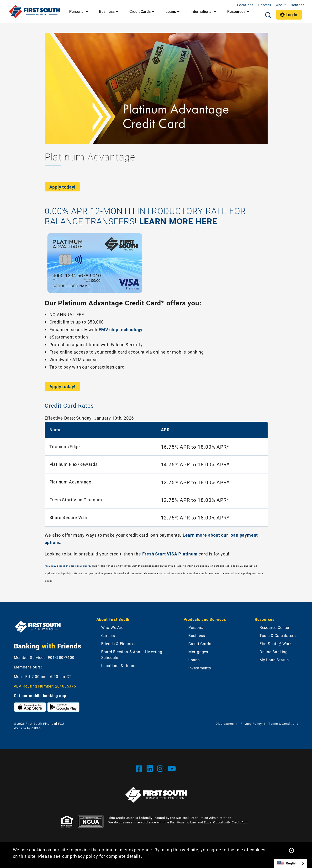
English (287, 863)
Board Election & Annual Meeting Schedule (132, 655)
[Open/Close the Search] (268, 15)
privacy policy (84, 856)
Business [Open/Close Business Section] (107, 11)
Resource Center (275, 627)
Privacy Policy (251, 724)
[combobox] (291, 863)
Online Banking (274, 652)
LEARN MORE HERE (179, 221)
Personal (196, 627)
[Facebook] (140, 768)
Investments (200, 668)
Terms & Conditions (283, 724)
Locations (245, 5)
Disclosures (225, 724)
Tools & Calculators (278, 635)
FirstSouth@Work (276, 644)
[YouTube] (172, 768)
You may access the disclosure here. (68, 566)
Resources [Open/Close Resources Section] (236, 11)
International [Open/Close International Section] (201, 11)
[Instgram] (161, 768)
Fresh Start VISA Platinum (170, 554)
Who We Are (112, 627)
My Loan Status (274, 660)
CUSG (36, 728)
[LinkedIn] (151, 768)
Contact (297, 5)
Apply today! (63, 187)
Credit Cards (200, 644)
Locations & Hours (118, 665)
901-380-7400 (61, 657)
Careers (265, 5)
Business (197, 635)
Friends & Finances (119, 644)
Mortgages (198, 652)
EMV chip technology (121, 329)
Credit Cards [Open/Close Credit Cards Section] (140, 11)
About (281, 5)
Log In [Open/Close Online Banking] (291, 15)
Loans (194, 660)
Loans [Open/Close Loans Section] (171, 11)
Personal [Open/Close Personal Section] (77, 11)
